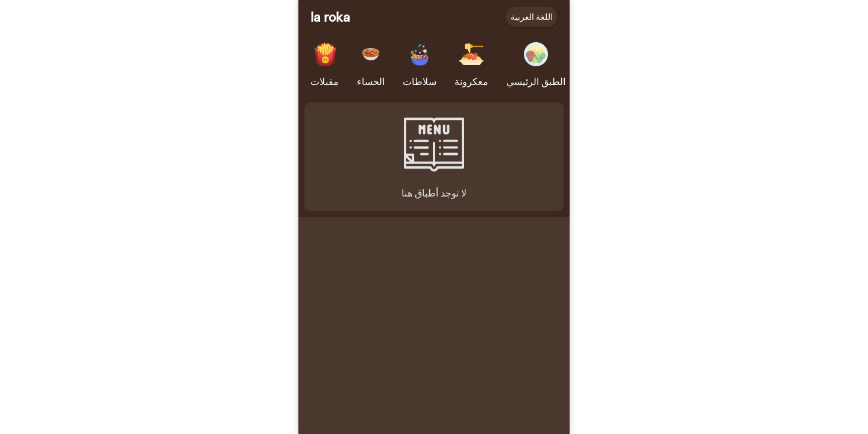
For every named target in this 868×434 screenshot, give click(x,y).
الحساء (371, 81)
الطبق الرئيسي (536, 81)
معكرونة (471, 81)
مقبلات (325, 81)
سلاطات (420, 81)
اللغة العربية (532, 17)
